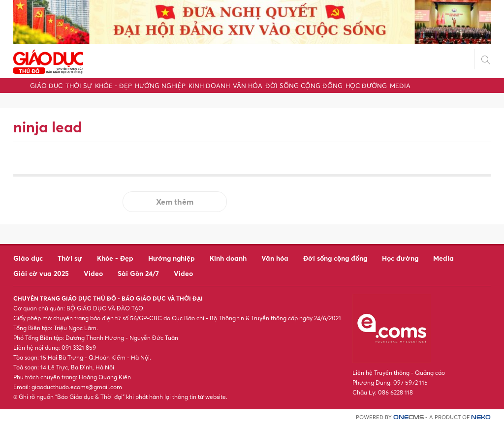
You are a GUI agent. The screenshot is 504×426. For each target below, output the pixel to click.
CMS (409, 417)
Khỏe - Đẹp (113, 86)
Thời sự (79, 86)
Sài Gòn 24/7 (138, 273)
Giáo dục (46, 86)
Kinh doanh (209, 86)
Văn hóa (248, 86)
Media (400, 86)
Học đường (366, 86)
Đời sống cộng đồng (304, 86)
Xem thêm (175, 202)
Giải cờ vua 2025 (41, 273)
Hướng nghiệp (160, 86)
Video (93, 273)
